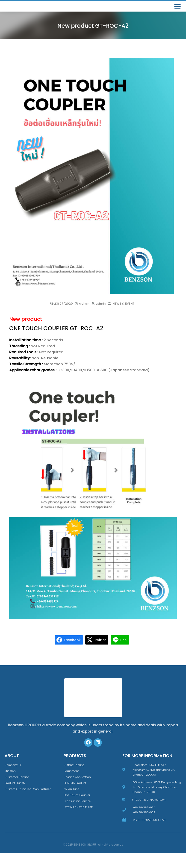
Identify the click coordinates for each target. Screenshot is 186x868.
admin (84, 319)
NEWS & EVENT (124, 319)
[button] (177, 14)
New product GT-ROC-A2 (93, 41)
